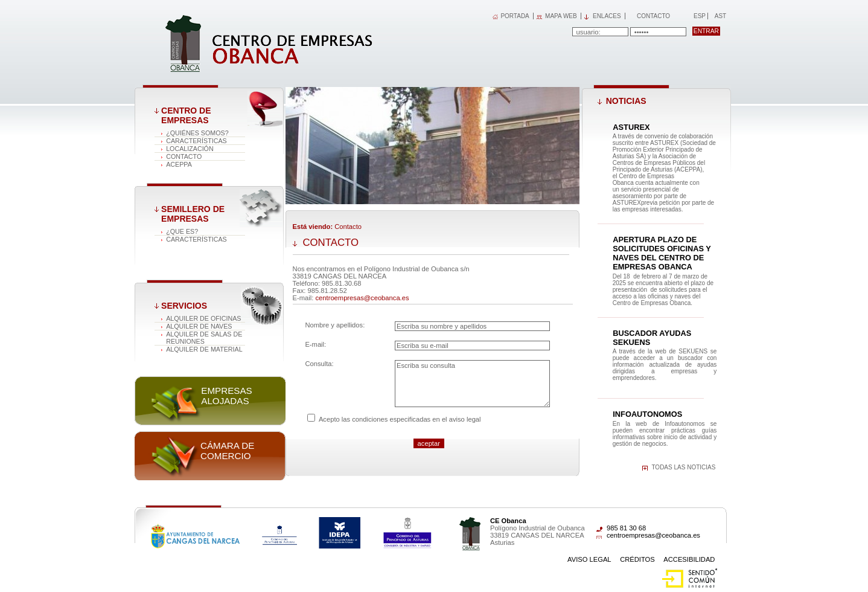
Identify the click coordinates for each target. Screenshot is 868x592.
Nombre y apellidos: (335, 325)
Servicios (184, 306)
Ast (720, 16)
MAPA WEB (561, 16)
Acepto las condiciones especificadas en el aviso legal (400, 419)
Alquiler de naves (199, 326)
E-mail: (315, 344)
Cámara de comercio (227, 451)
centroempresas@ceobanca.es (362, 298)
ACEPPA (179, 164)
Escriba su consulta (472, 384)
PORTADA (515, 16)
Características (196, 141)
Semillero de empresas (193, 214)
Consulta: (319, 364)
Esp (699, 16)
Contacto (653, 16)
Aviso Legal (589, 559)
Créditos (637, 559)
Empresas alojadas (226, 396)
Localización (190, 149)
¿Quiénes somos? (197, 133)
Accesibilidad (689, 559)
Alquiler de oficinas (203, 318)
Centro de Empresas (186, 115)
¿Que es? (182, 231)
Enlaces (607, 16)
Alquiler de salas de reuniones (204, 338)
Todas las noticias (683, 467)
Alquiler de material (204, 349)
